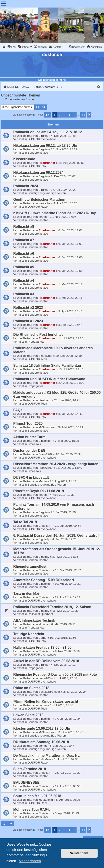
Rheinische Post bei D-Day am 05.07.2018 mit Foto (55, 674)
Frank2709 (45, 454)
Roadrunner (47, 163)
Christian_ (45, 526)
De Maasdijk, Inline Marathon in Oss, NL (46, 755)
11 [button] (83, 115)
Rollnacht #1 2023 (28, 321)
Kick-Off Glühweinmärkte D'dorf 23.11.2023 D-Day (55, 213)
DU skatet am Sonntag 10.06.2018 (41, 742)
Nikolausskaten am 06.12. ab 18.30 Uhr (45, 146)
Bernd (42, 638)
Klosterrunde (24, 159)
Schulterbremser (49, 692)
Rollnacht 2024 (26, 186)
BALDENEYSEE (26, 782)
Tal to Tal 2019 (25, 522)
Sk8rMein (45, 759)
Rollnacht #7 (24, 240)
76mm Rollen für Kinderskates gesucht (46, 701)
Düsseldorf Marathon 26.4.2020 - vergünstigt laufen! (56, 464)
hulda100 (44, 678)
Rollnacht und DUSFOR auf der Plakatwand (49, 379)
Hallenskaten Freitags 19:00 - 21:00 (42, 647)
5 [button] (74, 115)
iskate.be (44, 203)
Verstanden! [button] (79, 853)
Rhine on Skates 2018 (31, 688)
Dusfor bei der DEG (29, 450)
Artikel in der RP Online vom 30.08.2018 (46, 661)
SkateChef (45, 356)
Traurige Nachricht (29, 634)
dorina (43, 705)
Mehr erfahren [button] (30, 861)
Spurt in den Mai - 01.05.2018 (37, 796)
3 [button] (65, 115)
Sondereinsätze (38, 153)
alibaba (43, 624)
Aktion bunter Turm (29, 437)
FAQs (18, 410)
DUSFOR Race (38, 207)
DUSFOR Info (37, 166)
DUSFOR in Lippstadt (31, 477)
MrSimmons (46, 427)
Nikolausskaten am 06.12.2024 (38, 173)
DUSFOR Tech (37, 359)
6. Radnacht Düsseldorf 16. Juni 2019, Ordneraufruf (56, 535)
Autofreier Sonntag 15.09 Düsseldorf (44, 580)
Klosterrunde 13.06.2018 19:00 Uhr (42, 728)
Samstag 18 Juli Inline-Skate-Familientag (47, 366)
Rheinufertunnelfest (30, 566)
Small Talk (34, 444)
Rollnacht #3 (24, 294)
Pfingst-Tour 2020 (28, 423)
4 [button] (69, 115)
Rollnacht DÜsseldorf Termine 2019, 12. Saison (52, 607)
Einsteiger (45, 441)
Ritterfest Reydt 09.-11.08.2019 (39, 491)
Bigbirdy (44, 539)
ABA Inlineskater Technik (34, 620)
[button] (48, 115)
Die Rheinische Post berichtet (38, 335)
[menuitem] (12, 47)
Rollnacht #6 (24, 254)
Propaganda (36, 342)
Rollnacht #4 (24, 281)
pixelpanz (45, 400)
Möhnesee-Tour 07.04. (32, 809)
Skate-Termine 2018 (30, 769)
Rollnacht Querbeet (40, 614)
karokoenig (46, 800)
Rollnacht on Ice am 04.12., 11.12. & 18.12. (48, 132)
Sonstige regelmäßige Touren (47, 193)
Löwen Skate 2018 (28, 715)
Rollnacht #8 (24, 227)
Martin (43, 217)
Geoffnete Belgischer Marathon (39, 200)
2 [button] (59, 115)
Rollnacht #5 (24, 267)
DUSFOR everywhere (42, 139)
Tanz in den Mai (26, 593)
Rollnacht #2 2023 (28, 308)
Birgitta (43, 136)
